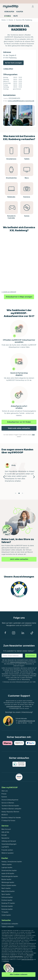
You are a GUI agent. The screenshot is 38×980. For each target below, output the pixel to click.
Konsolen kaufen (7, 906)
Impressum (6, 961)
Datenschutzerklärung (27, 959)
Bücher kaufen (6, 879)
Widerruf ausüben (8, 853)
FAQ (33, 435)
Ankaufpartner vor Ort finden (19, 422)
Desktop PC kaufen (8, 903)
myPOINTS (5, 847)
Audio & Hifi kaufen (8, 873)
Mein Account (6, 829)
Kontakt (4, 835)
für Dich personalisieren (16, 956)
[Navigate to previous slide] (4, 477)
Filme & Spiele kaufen (9, 885)
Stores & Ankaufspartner (10, 800)
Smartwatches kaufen (9, 870)
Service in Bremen (8, 803)
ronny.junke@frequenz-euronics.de (21, 101)
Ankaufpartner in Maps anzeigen (19, 297)
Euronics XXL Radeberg (24, 20)
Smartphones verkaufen (10, 924)
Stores (11, 20)
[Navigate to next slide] (34, 477)
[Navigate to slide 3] (22, 493)
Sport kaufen (6, 894)
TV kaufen (5, 912)
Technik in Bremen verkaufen (11, 809)
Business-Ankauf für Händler (11, 818)
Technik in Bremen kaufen (10, 806)
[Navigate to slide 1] (16, 493)
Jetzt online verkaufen (19, 559)
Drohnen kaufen (7, 900)
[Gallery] (19, 477)
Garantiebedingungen (9, 844)
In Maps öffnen (8, 69)
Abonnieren (31, 656)
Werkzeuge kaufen (8, 882)
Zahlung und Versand (9, 841)
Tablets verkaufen (8, 927)
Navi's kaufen (6, 888)
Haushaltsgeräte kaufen (10, 876)
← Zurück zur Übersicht (9, 292)
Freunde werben (7, 850)
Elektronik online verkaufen (19, 428)
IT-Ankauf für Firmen (8, 821)
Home (4, 20)
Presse (4, 794)
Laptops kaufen (7, 867)
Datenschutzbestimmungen (18, 662)
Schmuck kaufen (7, 897)
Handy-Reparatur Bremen (10, 812)
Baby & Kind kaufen (8, 891)
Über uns (5, 791)
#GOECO (5, 815)
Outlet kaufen (6, 915)
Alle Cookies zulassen (19, 974)
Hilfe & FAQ (5, 832)
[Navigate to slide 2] (19, 493)
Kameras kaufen (7, 909)
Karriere (4, 797)
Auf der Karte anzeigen (13, 63)
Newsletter (5, 838)
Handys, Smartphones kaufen (12, 862)
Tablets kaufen (7, 864)
